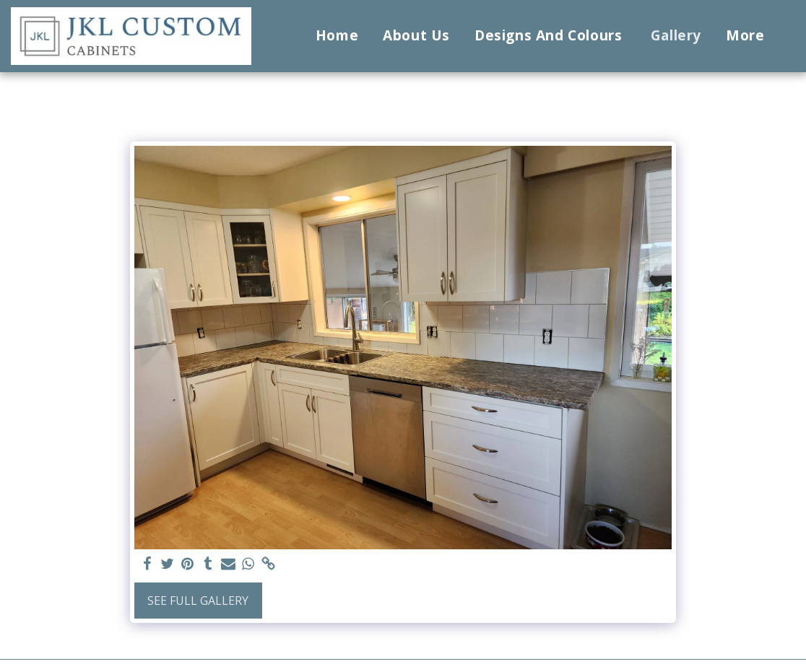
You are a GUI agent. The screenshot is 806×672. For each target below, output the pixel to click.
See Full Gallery (198, 601)
